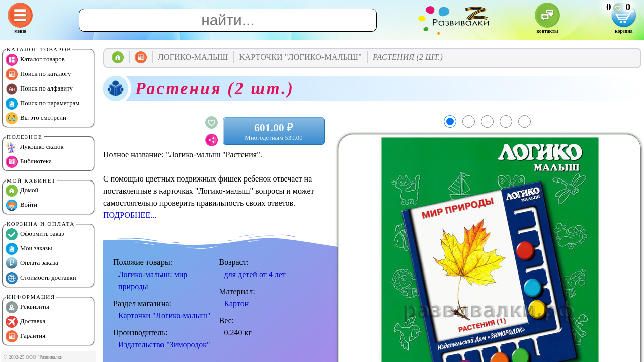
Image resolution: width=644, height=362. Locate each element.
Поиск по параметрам (43, 104)
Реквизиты (27, 307)
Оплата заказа (32, 263)
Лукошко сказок (35, 147)
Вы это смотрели (36, 118)
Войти (21, 205)
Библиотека (29, 162)
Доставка (25, 322)
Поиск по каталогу (38, 74)
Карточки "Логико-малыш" (164, 315)
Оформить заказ (35, 234)
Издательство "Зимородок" (164, 345)
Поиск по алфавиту (39, 89)
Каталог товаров (35, 60)
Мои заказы (29, 249)
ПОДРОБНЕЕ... (130, 215)
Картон (237, 303)
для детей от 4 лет (255, 274)
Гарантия (25, 336)
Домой (22, 191)
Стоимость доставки (41, 278)
